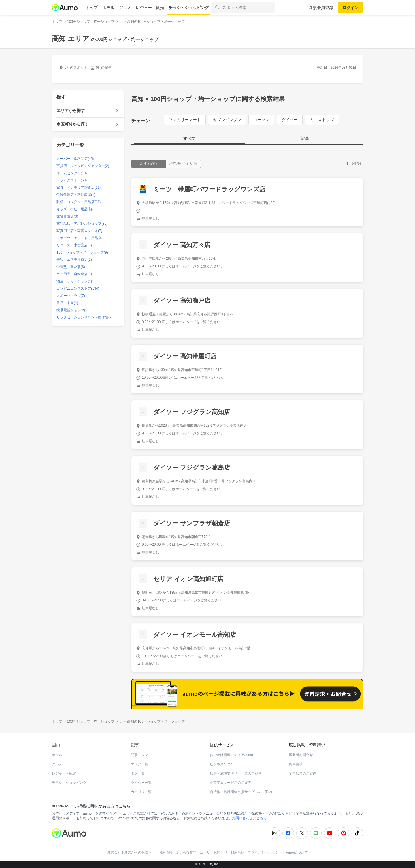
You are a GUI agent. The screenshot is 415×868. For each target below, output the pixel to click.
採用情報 (165, 852)
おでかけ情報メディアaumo (231, 755)
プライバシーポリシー (265, 852)
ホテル (108, 8)
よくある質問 (186, 852)
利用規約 (237, 852)
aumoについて (297, 852)
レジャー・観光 (150, 8)
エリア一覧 (139, 764)
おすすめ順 (149, 164)
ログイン (350, 8)
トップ (92, 8)
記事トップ (139, 755)
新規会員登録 (321, 8)
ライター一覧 (141, 783)
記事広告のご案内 (303, 773)
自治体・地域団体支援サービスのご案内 (241, 792)
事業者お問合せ (301, 755)
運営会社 (114, 852)
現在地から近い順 (183, 164)
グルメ (125, 8)
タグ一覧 (138, 773)
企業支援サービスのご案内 (231, 783)
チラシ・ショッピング (189, 8)
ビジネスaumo (221, 764)
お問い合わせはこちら (249, 818)
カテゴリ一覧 (141, 792)
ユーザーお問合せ (214, 852)
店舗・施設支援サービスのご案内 (236, 773)
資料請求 (296, 764)
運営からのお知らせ (140, 852)
